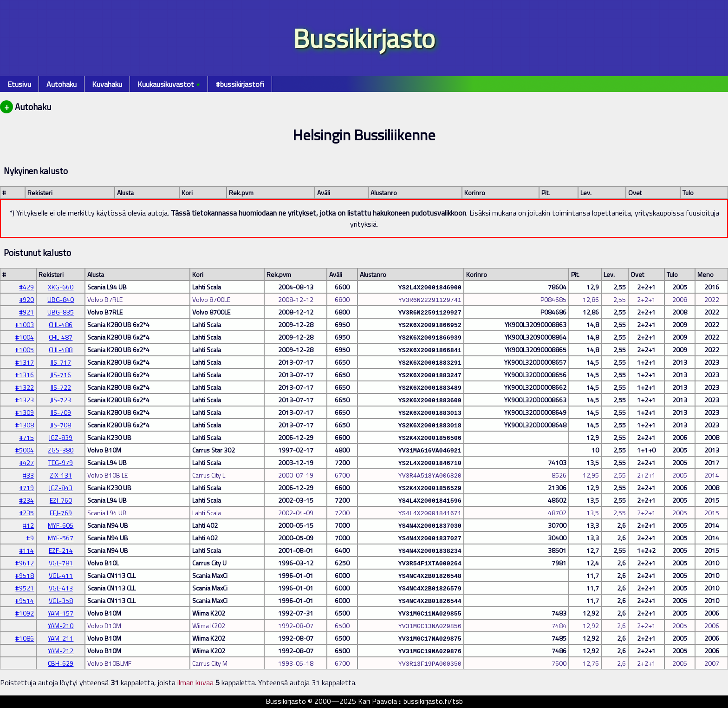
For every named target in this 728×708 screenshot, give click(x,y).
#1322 (25, 387)
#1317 (25, 362)
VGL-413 (61, 588)
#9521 (25, 588)
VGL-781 (61, 563)
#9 (30, 538)
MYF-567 (61, 538)
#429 (26, 287)
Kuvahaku (107, 84)
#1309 (25, 412)
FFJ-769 (61, 513)
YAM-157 (61, 613)
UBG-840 (61, 299)
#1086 (25, 638)
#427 (26, 462)
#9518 (25, 575)
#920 (26, 299)
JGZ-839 (61, 437)
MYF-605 (61, 525)
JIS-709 (61, 412)
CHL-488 (61, 350)
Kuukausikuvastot (169, 84)
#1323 (25, 400)
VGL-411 (61, 575)
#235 (26, 513)
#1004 (25, 337)
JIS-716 (61, 375)
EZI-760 (61, 500)
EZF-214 (61, 550)
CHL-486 (61, 324)
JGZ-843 (61, 488)
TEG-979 (61, 462)
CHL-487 (61, 337)
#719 (26, 488)
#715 (26, 437)
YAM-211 (61, 638)
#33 (28, 475)
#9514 (25, 600)
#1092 (25, 613)
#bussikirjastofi (240, 84)
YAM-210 (61, 626)
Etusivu (19, 84)
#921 (26, 312)
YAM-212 (61, 651)
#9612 (25, 563)
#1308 (25, 425)
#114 (26, 550)
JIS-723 (61, 400)
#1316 (25, 375)
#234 (26, 500)
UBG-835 (61, 312)
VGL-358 (61, 600)
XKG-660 (61, 287)
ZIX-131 (61, 475)
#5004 (25, 450)
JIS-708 (61, 425)
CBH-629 (61, 663)
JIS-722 (61, 387)
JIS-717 (61, 362)
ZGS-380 (61, 450)
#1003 (25, 324)
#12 (28, 525)
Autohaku (62, 84)
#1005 (25, 350)
